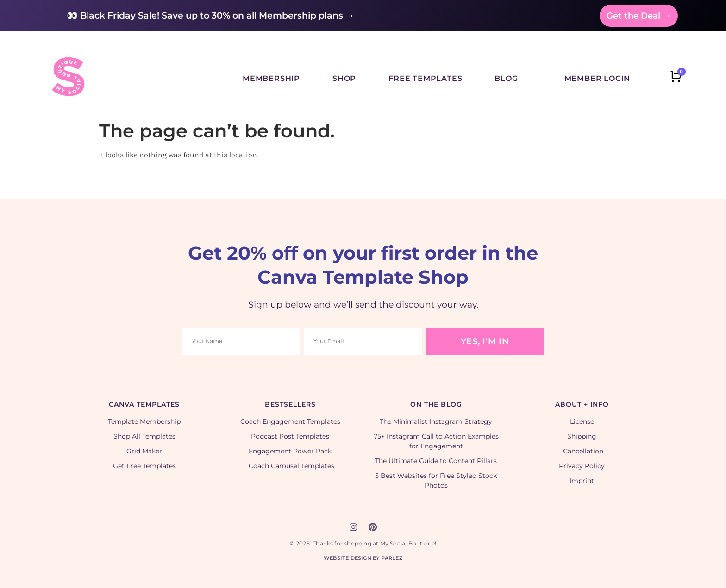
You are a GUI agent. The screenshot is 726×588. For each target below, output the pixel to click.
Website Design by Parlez (363, 557)
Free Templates (425, 78)
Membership (271, 78)
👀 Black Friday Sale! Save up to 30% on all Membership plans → (210, 15)
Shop (344, 78)
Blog (506, 78)
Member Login (598, 78)
